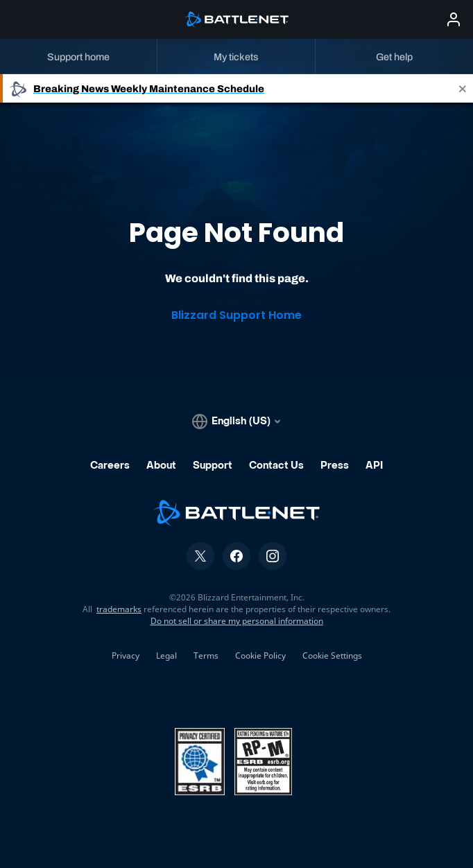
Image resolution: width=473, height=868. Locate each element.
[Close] (463, 88)
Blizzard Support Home (237, 315)
